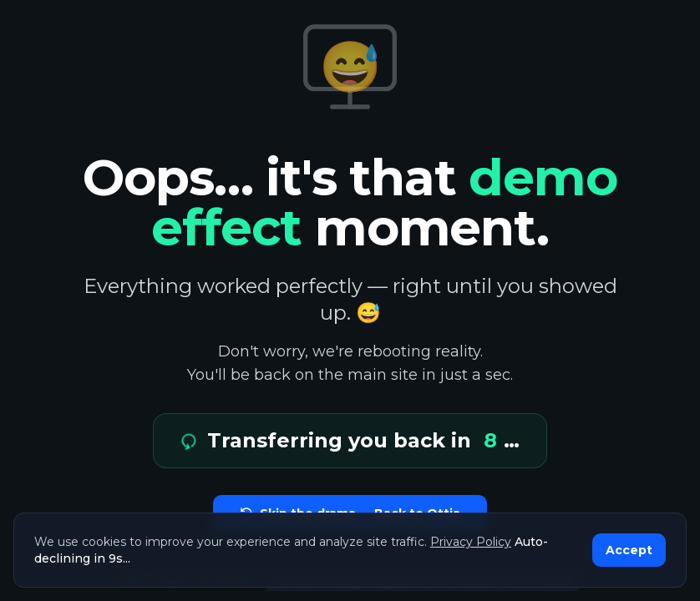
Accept (629, 550)
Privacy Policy (471, 542)
